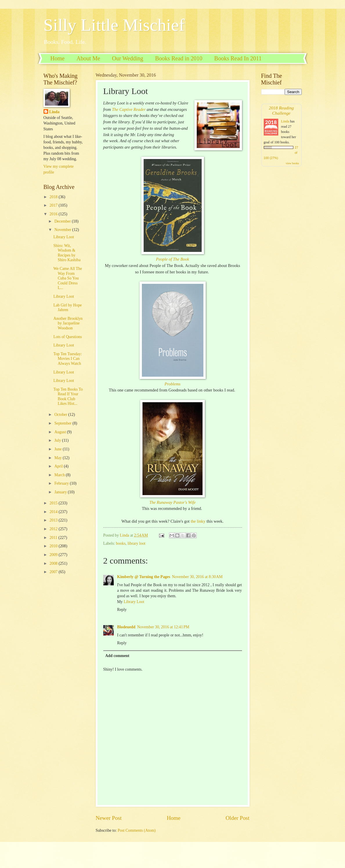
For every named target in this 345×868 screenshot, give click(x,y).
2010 (54, 546)
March (60, 475)
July (58, 440)
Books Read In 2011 (238, 58)
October (61, 415)
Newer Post (109, 818)
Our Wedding (128, 58)
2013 (54, 520)
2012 (54, 529)
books (121, 543)
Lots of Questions (68, 337)
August (60, 432)
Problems (173, 384)
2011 (54, 538)
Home (58, 58)
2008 (54, 563)
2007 (54, 572)
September (63, 423)
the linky (199, 521)
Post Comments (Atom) (137, 830)
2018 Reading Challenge (281, 110)
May (58, 458)
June (58, 449)
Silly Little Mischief (114, 25)
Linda (54, 112)
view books (292, 163)
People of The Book (173, 259)
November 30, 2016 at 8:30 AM (197, 577)
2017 (54, 205)
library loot (136, 543)
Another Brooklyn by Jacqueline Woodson (68, 323)
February (62, 483)
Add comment (117, 656)
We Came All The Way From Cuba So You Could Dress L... (68, 278)
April (59, 466)
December (63, 221)
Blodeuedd (126, 627)
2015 (54, 503)
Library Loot (134, 602)
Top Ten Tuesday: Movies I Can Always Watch (68, 359)
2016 (54, 214)
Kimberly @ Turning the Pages (144, 577)
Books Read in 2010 (179, 58)
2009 (54, 555)
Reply (122, 610)
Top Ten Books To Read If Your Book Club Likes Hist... (68, 397)
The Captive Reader (129, 109)
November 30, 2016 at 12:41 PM (163, 627)
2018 (54, 197)
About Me (88, 58)
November (63, 230)
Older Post (237, 818)
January (61, 492)
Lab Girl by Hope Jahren (68, 308)
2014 (54, 512)
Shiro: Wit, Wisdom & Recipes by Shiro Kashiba (67, 253)
